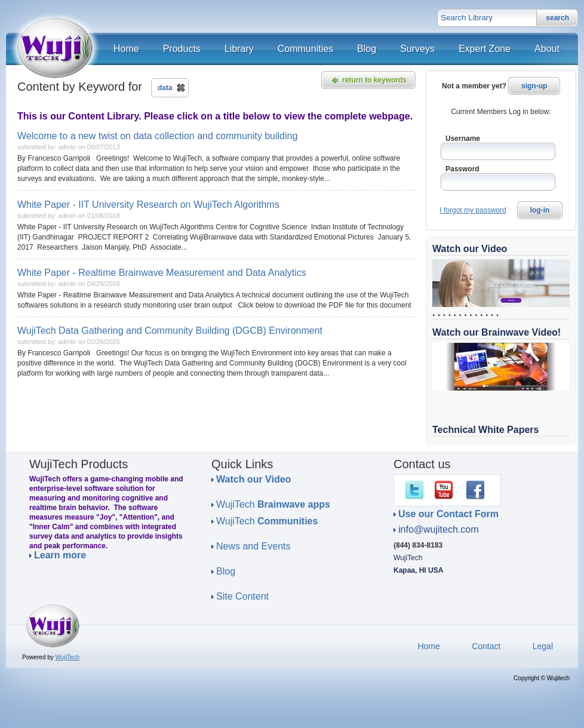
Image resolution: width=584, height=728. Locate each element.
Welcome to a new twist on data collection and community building (157, 136)
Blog (226, 571)
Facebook (478, 490)
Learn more (60, 555)
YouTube (446, 490)
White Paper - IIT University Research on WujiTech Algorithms (148, 205)
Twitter (417, 490)
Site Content (242, 596)
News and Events (253, 546)
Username (463, 139)
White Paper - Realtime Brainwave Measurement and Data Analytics (162, 273)
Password (462, 169)
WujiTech (273, 504)
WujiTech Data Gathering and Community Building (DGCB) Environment (170, 331)
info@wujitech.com (439, 530)
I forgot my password (473, 210)
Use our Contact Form (448, 514)
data (165, 88)
